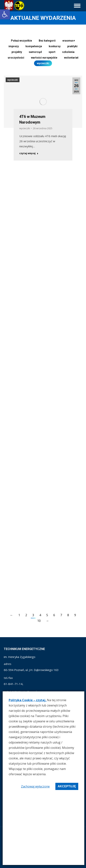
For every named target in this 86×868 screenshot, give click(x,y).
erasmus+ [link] (69, 41)
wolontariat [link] (71, 58)
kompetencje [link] (34, 46)
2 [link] (26, 615)
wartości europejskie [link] (44, 58)
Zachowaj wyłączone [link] (35, 786)
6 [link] (54, 615)
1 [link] (19, 615)
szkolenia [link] (68, 52)
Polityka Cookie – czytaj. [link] (28, 700)
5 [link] (47, 615)
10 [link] (39, 621)
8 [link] (68, 615)
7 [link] (61, 615)
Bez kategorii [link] (47, 41)
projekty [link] (17, 52)
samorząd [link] (35, 52)
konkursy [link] (55, 46)
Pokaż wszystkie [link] (21, 41)
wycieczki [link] (43, 63)
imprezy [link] (14, 46)
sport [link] (52, 52)
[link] (5, 14)
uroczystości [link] (16, 58)
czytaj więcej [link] (30, 151)
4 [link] (40, 615)
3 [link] (33, 615)
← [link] (12, 615)
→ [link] (47, 621)
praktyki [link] (72, 46)
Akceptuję (67, 786)
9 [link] (75, 615)
